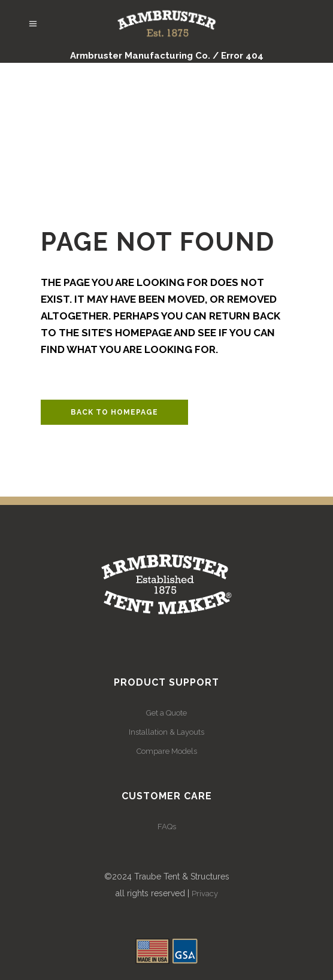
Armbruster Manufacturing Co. (140, 56)
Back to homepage (114, 412)
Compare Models (167, 751)
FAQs (167, 827)
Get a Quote (166, 713)
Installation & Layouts (166, 732)
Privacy (205, 894)
